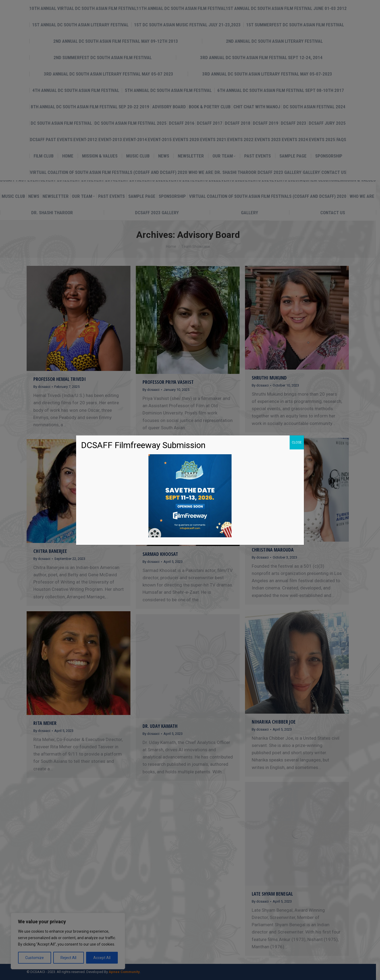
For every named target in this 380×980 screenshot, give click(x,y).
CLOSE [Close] (297, 442)
